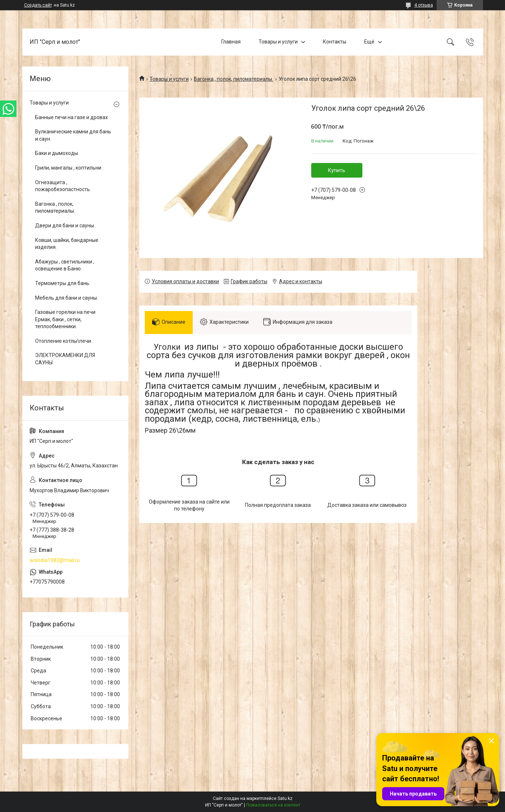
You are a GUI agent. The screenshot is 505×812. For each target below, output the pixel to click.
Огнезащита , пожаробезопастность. (63, 186)
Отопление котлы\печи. (64, 341)
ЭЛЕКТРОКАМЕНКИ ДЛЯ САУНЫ (65, 359)
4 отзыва (424, 5)
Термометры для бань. (63, 283)
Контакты (335, 42)
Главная (231, 42)
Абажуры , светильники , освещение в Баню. (65, 265)
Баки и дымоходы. (57, 153)
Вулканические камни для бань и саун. (73, 135)
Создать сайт (38, 5)
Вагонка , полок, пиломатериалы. (233, 79)
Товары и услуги (278, 42)
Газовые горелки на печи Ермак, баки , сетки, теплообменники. (65, 319)
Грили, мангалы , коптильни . (69, 168)
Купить (337, 170)
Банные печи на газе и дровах (71, 117)
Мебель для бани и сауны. (67, 298)
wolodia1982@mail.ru (55, 560)
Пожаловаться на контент (273, 805)
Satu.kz (285, 798)
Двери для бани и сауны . (66, 225)
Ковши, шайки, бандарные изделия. (67, 244)
